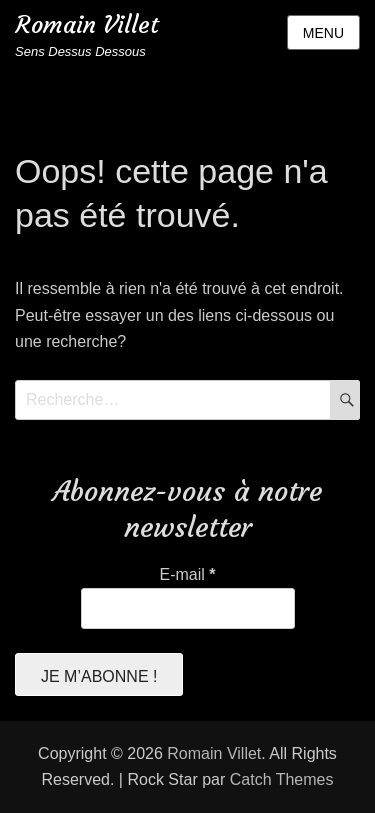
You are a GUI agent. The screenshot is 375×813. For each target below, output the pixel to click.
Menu (323, 33)
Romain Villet (87, 25)
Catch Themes (282, 779)
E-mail (187, 574)
